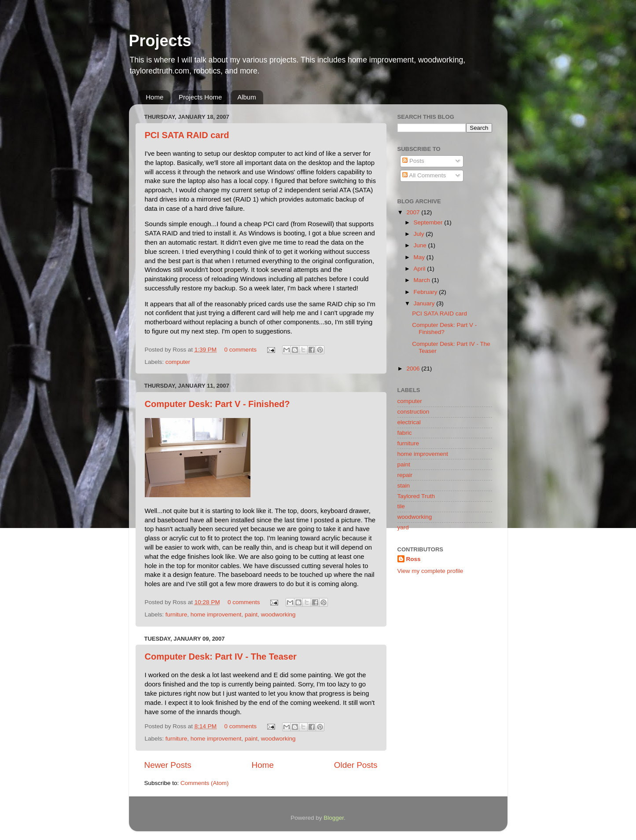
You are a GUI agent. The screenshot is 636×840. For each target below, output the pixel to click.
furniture (176, 614)
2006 (414, 369)
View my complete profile (430, 571)
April (421, 269)
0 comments (240, 350)
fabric (405, 433)
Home (154, 97)
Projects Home (200, 97)
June (421, 245)
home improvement (216, 614)
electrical (409, 422)
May (420, 257)
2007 (414, 212)
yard (403, 527)
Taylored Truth (416, 496)
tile (401, 506)
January (425, 303)
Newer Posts (168, 765)
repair (405, 475)
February (426, 292)
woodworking (278, 614)
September (429, 222)
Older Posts (356, 765)
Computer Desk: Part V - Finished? (217, 404)
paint (251, 614)
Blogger (334, 818)
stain (404, 486)
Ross (414, 559)
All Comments (424, 175)
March (423, 280)
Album (247, 97)
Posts (413, 161)
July (420, 234)
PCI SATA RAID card (187, 135)
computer (178, 362)
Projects (160, 41)
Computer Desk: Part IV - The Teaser (221, 657)
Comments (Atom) (205, 783)
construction (414, 412)
